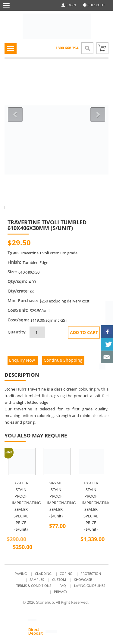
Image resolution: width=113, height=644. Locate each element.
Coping (66, 573)
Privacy (61, 592)
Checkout (94, 5)
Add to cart (84, 332)
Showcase (83, 580)
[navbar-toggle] (6, 5)
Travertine (37, 389)
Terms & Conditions (34, 586)
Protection (91, 573)
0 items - (102, 48)
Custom (59, 580)
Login (69, 5)
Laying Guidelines (90, 586)
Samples (37, 580)
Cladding (43, 573)
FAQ (63, 586)
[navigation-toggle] (11, 49)
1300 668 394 (67, 48)
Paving (21, 573)
